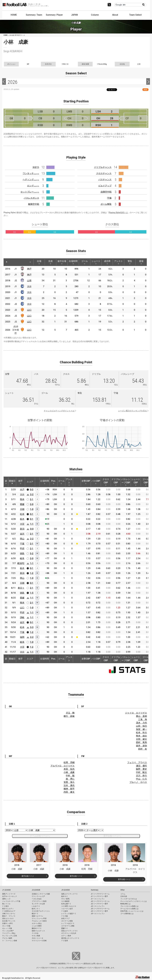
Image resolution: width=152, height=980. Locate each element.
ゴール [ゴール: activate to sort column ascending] (85, 262)
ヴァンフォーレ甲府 (39, 918)
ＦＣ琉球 (65, 941)
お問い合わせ (97, 964)
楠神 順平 (69, 789)
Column (95, 15)
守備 (109, 198)
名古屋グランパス (9, 921)
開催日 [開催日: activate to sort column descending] (12, 482)
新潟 (22, 529)
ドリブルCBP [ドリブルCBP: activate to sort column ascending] (116, 482)
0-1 (32, 514)
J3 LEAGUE (66, 890)
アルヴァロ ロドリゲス (63, 766)
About (115, 15)
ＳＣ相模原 (65, 901)
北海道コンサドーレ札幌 (41, 894)
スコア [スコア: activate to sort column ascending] (30, 482)
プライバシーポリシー (74, 964)
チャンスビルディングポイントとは (59, 411)
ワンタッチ (31, 173)
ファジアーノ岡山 (9, 933)
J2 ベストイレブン (98, 906)
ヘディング (31, 180)
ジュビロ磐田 (37, 926)
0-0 (32, 529)
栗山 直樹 (141, 716)
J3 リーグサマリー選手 (99, 911)
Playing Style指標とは (118, 213)
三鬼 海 (143, 719)
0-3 (32, 490)
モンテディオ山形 (38, 904)
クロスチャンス (104, 173)
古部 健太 (141, 739)
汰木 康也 (69, 785)
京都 (22, 509)
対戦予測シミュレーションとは (132, 911)
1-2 (32, 573)
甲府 (22, 549)
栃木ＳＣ (65, 896)
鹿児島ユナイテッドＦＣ (70, 938)
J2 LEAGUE (36, 890)
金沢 (22, 534)
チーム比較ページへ (40, 836)
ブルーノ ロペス (138, 782)
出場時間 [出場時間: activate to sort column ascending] (73, 262)
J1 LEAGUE (6, 890)
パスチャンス (105, 180)
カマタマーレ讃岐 (68, 926)
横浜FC (21, 563)
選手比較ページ (28, 876)
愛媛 (22, 504)
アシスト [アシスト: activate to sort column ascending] (118, 262)
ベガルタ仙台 (37, 899)
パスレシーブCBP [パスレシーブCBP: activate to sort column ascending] (126, 482)
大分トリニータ (37, 938)
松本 (22, 514)
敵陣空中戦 (34, 204)
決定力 (36, 167)
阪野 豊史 (141, 769)
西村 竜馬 (141, 742)
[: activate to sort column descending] (7, 262)
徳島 (22, 553)
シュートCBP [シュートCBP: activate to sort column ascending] (136, 482)
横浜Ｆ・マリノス (9, 916)
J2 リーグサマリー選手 (99, 904)
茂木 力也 (141, 723)
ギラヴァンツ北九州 (69, 933)
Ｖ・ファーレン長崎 (10, 941)
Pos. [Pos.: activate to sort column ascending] (54, 482)
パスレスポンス (31, 198)
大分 (29, 286)
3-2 (32, 553)
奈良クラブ (65, 918)
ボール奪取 (106, 204)
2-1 (32, 499)
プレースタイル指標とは (129, 906)
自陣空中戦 (106, 192)
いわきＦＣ (36, 906)
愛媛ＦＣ (65, 928)
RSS (145, 90)
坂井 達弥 (141, 746)
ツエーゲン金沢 (67, 909)
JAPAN (74, 15)
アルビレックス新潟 (39, 921)
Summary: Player (54, 15)
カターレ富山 (37, 923)
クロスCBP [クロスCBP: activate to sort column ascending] (106, 482)
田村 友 (143, 749)
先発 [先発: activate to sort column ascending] (50, 262)
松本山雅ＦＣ (66, 904)
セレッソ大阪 (7, 928)
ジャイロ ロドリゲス (136, 713)
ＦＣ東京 (5, 906)
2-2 (32, 494)
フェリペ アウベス (137, 762)
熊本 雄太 (141, 736)
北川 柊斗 (141, 776)
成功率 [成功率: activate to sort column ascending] (107, 262)
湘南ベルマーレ (37, 916)
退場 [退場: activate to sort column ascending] (141, 262)
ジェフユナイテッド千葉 (11, 901)
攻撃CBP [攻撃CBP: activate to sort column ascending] (86, 482)
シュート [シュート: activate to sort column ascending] (96, 262)
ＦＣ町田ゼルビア (9, 911)
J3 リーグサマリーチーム (100, 909)
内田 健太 (69, 792)
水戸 (22, 490)
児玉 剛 (70, 713)
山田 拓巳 (141, 726)
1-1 (32, 524)
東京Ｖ (21, 588)
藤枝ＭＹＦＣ (37, 928)
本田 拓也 (69, 769)
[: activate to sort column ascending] (13, 262)
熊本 (22, 499)
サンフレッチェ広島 (10, 936)
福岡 (22, 637)
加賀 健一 (141, 729)
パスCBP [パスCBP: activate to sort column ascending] (96, 482)
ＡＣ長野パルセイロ (69, 906)
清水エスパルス (8, 918)
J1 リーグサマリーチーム (100, 894)
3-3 (32, 627)
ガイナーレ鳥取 (67, 921)
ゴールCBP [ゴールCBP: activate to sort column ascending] (146, 482)
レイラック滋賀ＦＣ (69, 914)
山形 (29, 281)
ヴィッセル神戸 (8, 931)
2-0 (32, 504)
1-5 (32, 593)
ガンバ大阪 (6, 926)
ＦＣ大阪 (65, 916)
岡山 (22, 539)
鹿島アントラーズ (9, 894)
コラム (123, 894)
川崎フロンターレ (9, 914)
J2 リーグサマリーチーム (100, 901)
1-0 (32, 509)
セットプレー (30, 192)
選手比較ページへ (112, 836)
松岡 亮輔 (69, 762)
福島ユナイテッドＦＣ (70, 894)
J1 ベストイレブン (98, 899)
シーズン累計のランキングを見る (132, 411)
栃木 (22, 519)
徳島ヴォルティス (38, 931)
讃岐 (22, 617)
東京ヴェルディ (8, 909)
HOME (14, 15)
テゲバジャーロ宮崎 (39, 941)
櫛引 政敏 (69, 716)
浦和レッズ (6, 899)
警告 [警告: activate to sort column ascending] (130, 262)
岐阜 (22, 558)
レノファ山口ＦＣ (68, 923)
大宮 (22, 524)
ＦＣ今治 (35, 933)
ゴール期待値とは (127, 914)
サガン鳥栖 (36, 936)
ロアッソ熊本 (66, 936)
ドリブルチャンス (103, 167)
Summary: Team (34, 15)
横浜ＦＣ (35, 914)
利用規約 (54, 964)
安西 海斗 (69, 782)
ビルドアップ (105, 186)
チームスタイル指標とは (129, 909)
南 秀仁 (70, 779)
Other (123, 890)
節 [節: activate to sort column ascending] (6, 482)
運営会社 (87, 964)
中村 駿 (70, 776)
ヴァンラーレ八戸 (38, 896)
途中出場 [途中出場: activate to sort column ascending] (62, 262)
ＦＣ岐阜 (65, 911)
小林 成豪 (69, 772)
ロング (33, 186)
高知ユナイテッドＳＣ (70, 931)
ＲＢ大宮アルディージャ (41, 911)
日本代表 (124, 896)
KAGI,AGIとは (125, 904)
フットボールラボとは (129, 899)
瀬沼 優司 (141, 766)
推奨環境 (62, 964)
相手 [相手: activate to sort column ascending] (21, 482)
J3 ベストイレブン (98, 914)
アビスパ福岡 (7, 938)
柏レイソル (6, 904)
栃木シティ (36, 909)
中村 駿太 (141, 772)
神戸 (29, 269)
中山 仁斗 (141, 779)
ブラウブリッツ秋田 (39, 901)
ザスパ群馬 (65, 899)
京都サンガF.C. (8, 923)
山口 (29, 310)
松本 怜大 (141, 733)
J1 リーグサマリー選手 (99, 896)
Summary (95, 890)
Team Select (135, 15)
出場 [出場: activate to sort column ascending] (39, 262)
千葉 (22, 544)
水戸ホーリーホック (10, 896)
